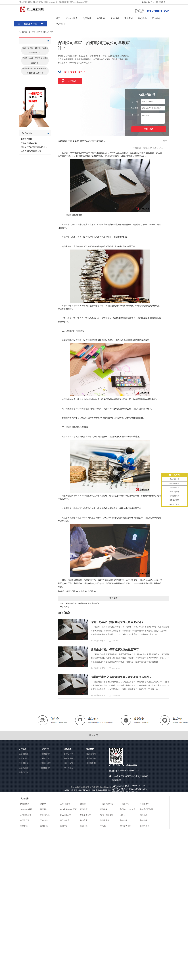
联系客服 (162, 2)
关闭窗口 (114, 598)
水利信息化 (45, 815)
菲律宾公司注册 (146, 809)
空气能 (103, 826)
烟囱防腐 (84, 809)
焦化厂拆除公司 (106, 815)
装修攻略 (124, 820)
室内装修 (24, 826)
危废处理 (144, 815)
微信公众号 (148, 2)
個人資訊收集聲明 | (100, 790)
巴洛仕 (123, 815)
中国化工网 (25, 820)
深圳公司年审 (48, 32)
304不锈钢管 (65, 804)
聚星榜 (83, 804)
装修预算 (84, 826)
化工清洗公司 (66, 815)
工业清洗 (44, 820)
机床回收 (44, 809)
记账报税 (115, 18)
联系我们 (60, 24)
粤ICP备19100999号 (116, 790)
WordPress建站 (26, 809)
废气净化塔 (65, 820)
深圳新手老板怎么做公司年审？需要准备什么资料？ (35, 71)
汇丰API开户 (72, 18)
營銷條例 (86, 790)
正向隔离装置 (26, 815)
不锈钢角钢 (145, 804)
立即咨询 (72, 81)
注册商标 (129, 18)
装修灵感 (44, 826)
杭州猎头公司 (126, 826)
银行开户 (142, 18)
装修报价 (64, 826)
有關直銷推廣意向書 (72, 790)
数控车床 (84, 820)
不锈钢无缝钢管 (106, 804)
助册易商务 (25, 804)
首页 (58, 18)
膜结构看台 (145, 826)
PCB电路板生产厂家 (68, 809)
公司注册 (87, 18)
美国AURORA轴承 (128, 809)
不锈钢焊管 (125, 804)
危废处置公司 (86, 815)
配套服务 (156, 18)
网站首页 (94, 735)
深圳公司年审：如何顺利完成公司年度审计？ (35, 50)
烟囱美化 (104, 809)
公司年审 (101, 18)
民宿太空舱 (105, 820)
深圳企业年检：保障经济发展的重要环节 (35, 61)
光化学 (43, 804)
